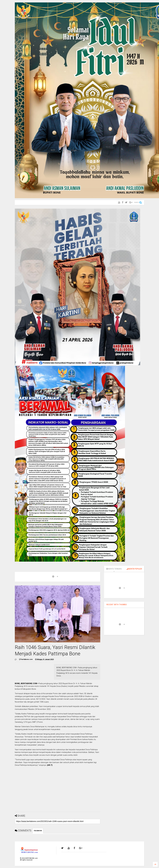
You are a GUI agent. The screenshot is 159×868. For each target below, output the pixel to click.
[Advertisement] (57, 793)
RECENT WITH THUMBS (117, 605)
